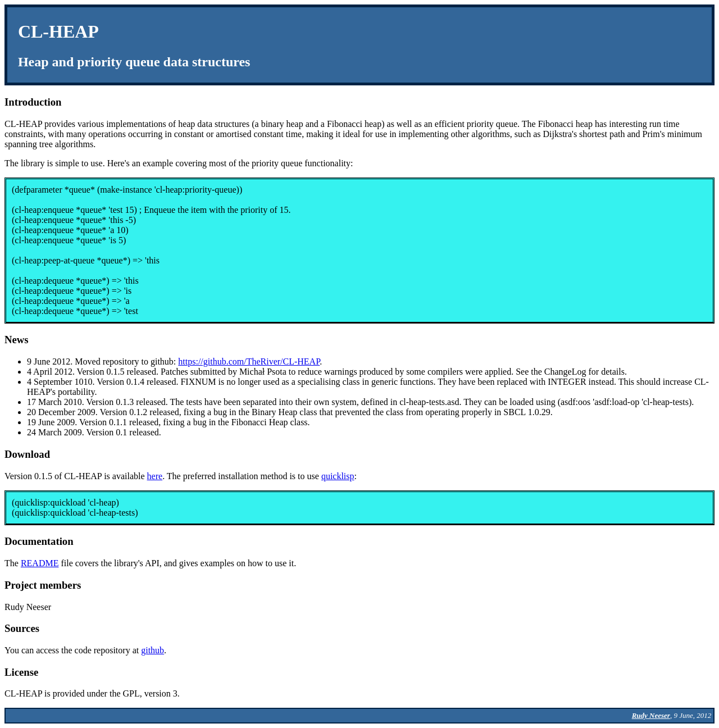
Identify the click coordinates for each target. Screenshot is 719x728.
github (153, 650)
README (40, 563)
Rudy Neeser (651, 715)
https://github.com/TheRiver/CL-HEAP (249, 361)
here (155, 476)
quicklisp (338, 476)
